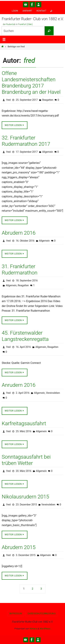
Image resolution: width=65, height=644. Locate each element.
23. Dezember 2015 (26, 505)
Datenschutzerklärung (42, 614)
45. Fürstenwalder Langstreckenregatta (25, 336)
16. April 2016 (23, 347)
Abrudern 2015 (19, 547)
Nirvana (33, 629)
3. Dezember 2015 (26, 555)
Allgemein (47, 152)
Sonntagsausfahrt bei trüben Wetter (26, 460)
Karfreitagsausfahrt (24, 423)
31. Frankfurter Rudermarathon (19, 269)
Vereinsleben (53, 393)
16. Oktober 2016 (25, 241)
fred (29, 61)
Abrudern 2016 (19, 233)
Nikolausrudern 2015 (25, 497)
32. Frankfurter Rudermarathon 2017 (26, 141)
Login (15, 11)
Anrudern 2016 (19, 385)
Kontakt (41, 11)
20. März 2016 (23, 471)
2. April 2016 (23, 393)
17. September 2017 (27, 152)
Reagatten (48, 100)
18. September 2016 (27, 281)
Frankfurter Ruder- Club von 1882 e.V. (33, 19)
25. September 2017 (27, 100)
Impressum (16, 614)
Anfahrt (27, 11)
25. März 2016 (23, 431)
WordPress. (45, 629)
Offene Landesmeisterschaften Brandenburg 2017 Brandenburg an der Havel (31, 83)
